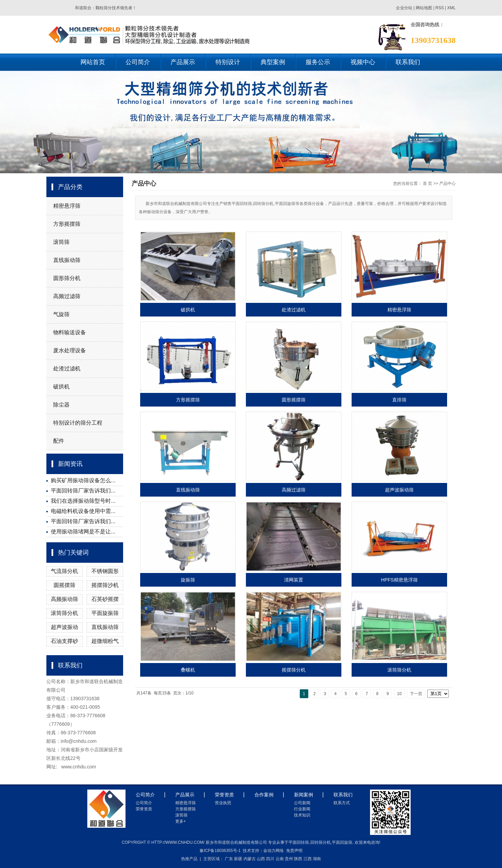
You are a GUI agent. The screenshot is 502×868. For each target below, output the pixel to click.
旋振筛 (188, 580)
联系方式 (342, 803)
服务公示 (318, 62)
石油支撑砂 (64, 641)
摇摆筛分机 (294, 670)
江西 (308, 859)
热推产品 (189, 859)
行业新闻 (302, 809)
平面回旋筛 (342, 842)
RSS (440, 8)
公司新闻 (302, 803)
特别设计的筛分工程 (78, 423)
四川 (270, 859)
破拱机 (61, 387)
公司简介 (138, 62)
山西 (261, 859)
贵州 (289, 859)
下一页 (416, 694)
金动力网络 (274, 851)
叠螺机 (188, 670)
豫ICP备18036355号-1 (220, 851)
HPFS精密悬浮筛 (399, 580)
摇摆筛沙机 (105, 585)
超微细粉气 (105, 641)
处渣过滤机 (67, 369)
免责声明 (294, 851)
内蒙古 (250, 859)
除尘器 (61, 405)
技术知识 (302, 815)
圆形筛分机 (67, 278)
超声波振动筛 (399, 490)
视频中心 (363, 62)
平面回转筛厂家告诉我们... (83, 491)
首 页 (427, 183)
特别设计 (228, 62)
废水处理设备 (70, 350)
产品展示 (183, 62)
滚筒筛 (61, 242)
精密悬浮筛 (67, 206)
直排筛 (399, 400)
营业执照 (223, 803)
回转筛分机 (321, 842)
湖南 (317, 859)
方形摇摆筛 (67, 224)
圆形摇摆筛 (294, 400)
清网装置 (294, 580)
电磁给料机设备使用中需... (83, 511)
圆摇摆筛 (64, 585)
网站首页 (93, 62)
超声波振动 (64, 627)
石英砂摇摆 (105, 599)
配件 (59, 441)
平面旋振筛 (105, 613)
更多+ (181, 821)
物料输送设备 (70, 332)
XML (451, 8)
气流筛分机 (64, 571)
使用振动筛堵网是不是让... (83, 532)
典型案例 (273, 62)
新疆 (238, 859)
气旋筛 (61, 314)
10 (399, 694)
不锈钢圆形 (105, 571)
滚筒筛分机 (64, 613)
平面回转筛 (299, 842)
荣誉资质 (144, 809)
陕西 (298, 859)
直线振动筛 (67, 260)
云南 (280, 859)
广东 (229, 859)
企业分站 (404, 8)
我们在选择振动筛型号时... (83, 501)
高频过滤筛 (67, 296)
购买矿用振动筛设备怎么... (83, 480)
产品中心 (447, 183)
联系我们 (408, 62)
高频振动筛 (64, 599)
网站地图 (424, 8)
